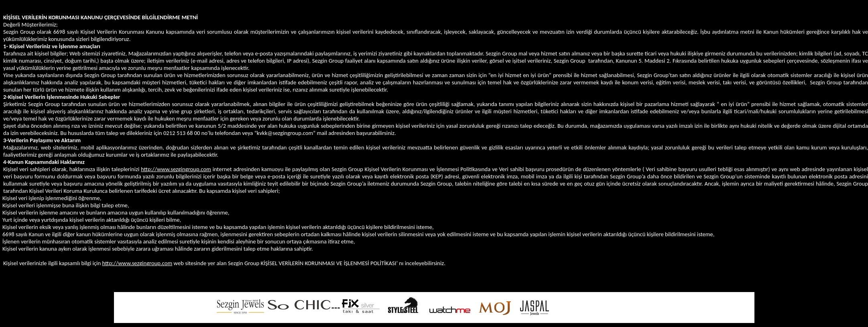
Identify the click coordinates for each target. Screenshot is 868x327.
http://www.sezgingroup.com (176, 169)
